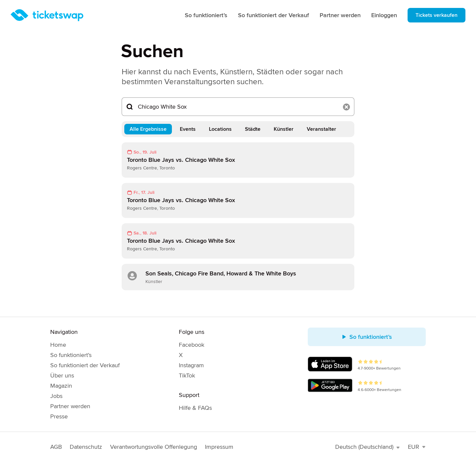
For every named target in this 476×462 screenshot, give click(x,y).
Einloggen (384, 15)
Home (58, 345)
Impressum (219, 447)
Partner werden (340, 15)
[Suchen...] (238, 107)
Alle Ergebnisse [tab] (148, 129)
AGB (56, 447)
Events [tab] (188, 129)
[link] (238, 160)
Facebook (192, 345)
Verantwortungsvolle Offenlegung (154, 447)
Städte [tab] (253, 129)
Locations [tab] (220, 129)
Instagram (191, 365)
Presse (59, 416)
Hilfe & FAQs (195, 408)
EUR (417, 447)
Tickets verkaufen (436, 15)
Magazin (61, 386)
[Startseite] (47, 15)
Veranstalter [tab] (321, 129)
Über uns (62, 375)
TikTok (187, 375)
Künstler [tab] (284, 129)
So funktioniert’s (206, 15)
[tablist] (238, 129)
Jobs (56, 396)
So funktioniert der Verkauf (274, 15)
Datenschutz (86, 447)
